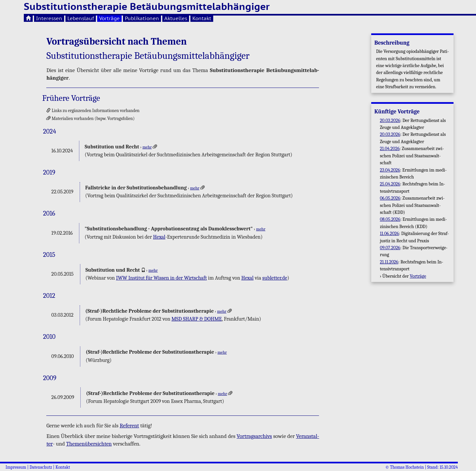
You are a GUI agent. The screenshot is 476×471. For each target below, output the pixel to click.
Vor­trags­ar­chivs (254, 436)
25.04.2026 (390, 184)
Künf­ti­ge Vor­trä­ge (397, 112)
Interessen (49, 18)
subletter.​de (275, 278)
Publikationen (142, 18)
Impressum (16, 467)
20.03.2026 (390, 120)
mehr (147, 147)
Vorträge (109, 18)
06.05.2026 (390, 198)
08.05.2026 (390, 219)
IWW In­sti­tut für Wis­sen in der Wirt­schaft (161, 278)
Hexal (159, 237)
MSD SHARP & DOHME (197, 319)
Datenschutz (41, 467)
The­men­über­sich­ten (89, 444)
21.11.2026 (389, 262)
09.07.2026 (390, 248)
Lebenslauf (81, 18)
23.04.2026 (390, 170)
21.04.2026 (390, 149)
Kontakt (202, 18)
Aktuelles (176, 18)
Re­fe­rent (129, 426)
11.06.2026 (389, 234)
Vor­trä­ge (418, 276)
